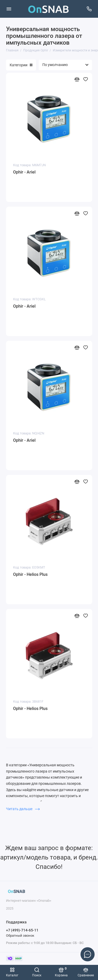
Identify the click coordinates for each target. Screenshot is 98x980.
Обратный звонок (20, 936)
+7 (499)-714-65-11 (22, 930)
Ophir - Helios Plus (30, 574)
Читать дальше (23, 809)
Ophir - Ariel (24, 172)
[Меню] (9, 9)
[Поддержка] (89, 9)
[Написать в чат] (88, 954)
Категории (21, 65)
